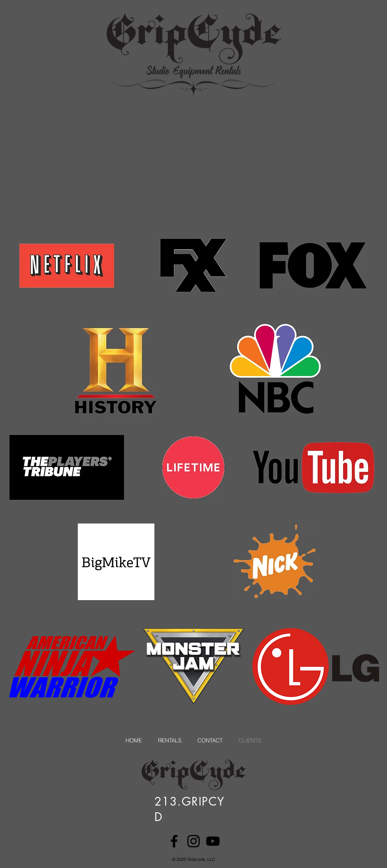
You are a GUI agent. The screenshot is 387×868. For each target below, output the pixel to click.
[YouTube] (213, 841)
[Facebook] (174, 841)
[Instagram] (193, 841)
